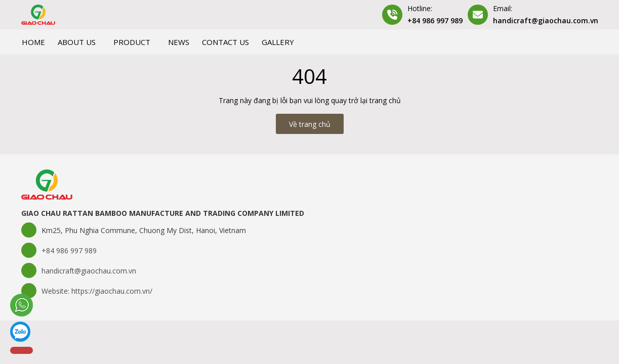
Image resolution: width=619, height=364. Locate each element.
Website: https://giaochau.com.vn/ (97, 291)
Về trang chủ (310, 124)
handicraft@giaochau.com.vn (546, 20)
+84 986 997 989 (435, 20)
